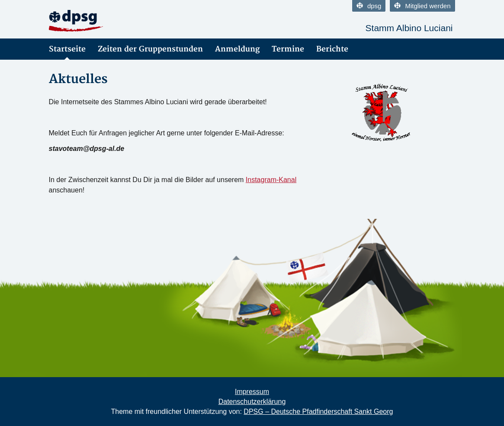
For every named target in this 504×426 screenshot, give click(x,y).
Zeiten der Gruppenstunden (150, 49)
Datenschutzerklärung (252, 402)
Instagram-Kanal (271, 180)
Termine (288, 49)
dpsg (369, 6)
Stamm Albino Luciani (409, 28)
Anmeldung (237, 49)
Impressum (252, 392)
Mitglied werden (422, 6)
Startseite (67, 49)
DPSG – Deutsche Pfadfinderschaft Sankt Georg (318, 412)
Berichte (332, 49)
